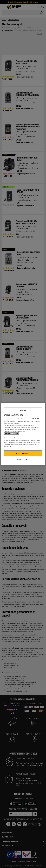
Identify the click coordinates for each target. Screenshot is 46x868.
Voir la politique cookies (12, 434)
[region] (23, 434)
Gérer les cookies (23, 460)
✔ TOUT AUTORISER (23, 453)
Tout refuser (23, 410)
